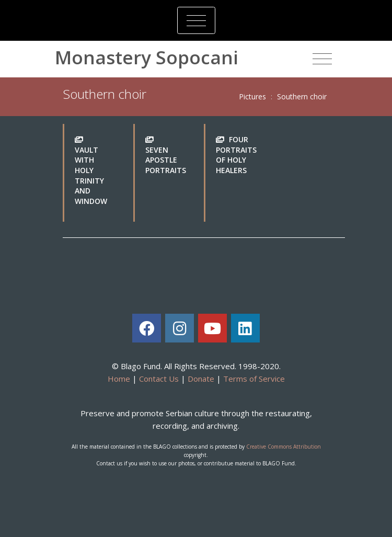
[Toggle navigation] (196, 20)
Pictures (252, 96)
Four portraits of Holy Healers (236, 155)
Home (119, 379)
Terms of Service (254, 379)
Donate (201, 379)
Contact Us (159, 379)
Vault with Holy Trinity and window (91, 175)
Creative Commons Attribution (284, 447)
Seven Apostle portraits (166, 160)
